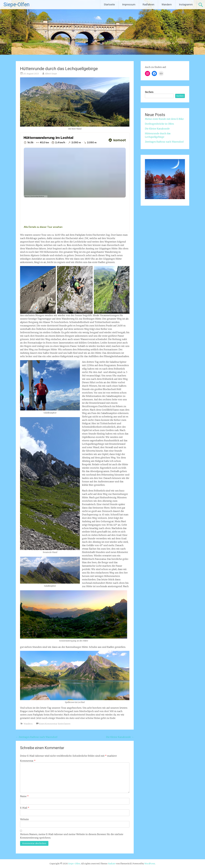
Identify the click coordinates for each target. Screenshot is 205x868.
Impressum (129, 4)
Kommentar (28, 761)
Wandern (167, 4)
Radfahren (148, 4)
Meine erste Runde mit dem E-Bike (164, 119)
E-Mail (25, 808)
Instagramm (186, 4)
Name (24, 796)
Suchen (149, 92)
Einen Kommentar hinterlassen (55, 724)
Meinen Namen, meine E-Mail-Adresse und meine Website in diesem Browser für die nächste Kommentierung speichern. (72, 836)
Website (24, 819)
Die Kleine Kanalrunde (120, 737)
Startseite (109, 4)
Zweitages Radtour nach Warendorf (37, 737)
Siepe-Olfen (17, 5)
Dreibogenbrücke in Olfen (159, 124)
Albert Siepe (51, 74)
